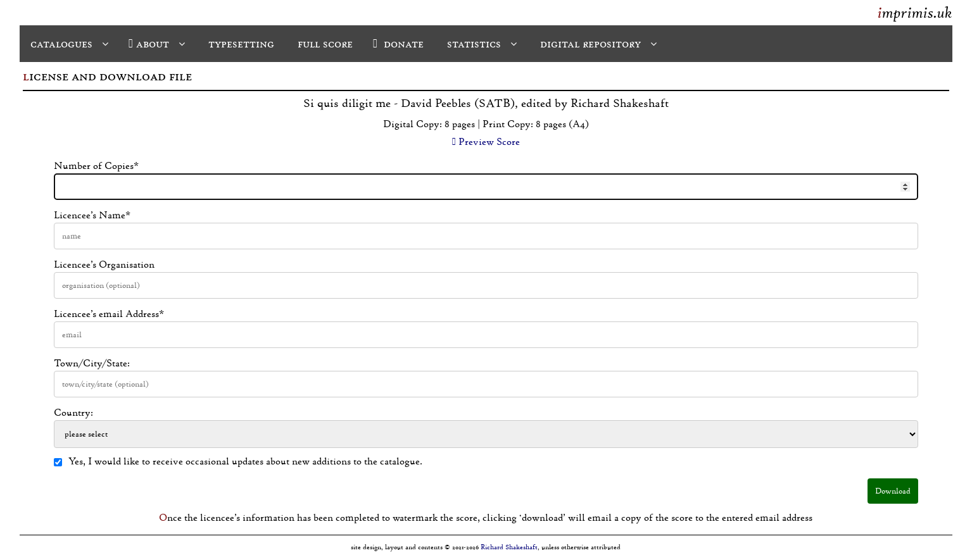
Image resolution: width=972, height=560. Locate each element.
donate (398, 44)
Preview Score (486, 142)
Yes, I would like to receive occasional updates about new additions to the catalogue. (238, 461)
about (157, 44)
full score (324, 44)
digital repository (597, 44)
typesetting (240, 44)
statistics (480, 44)
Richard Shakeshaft (509, 547)
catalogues (68, 44)
